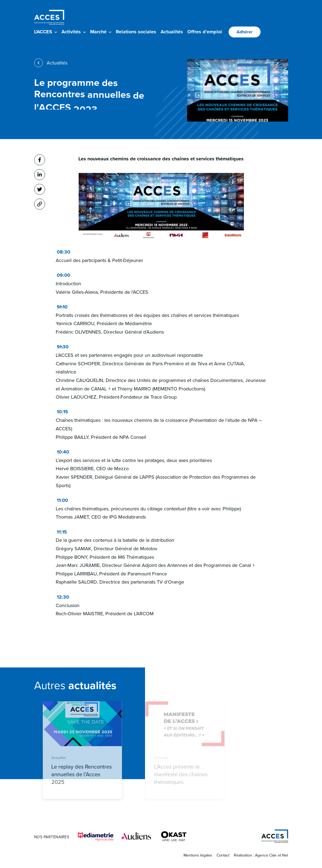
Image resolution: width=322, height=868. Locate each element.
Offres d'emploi (205, 32)
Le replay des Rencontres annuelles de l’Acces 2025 (90, 774)
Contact (223, 855)
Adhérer (245, 32)
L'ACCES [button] (46, 32)
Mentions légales (198, 855)
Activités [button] (74, 32)
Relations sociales (136, 32)
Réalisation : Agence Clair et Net (261, 855)
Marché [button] (101, 32)
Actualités (172, 32)
